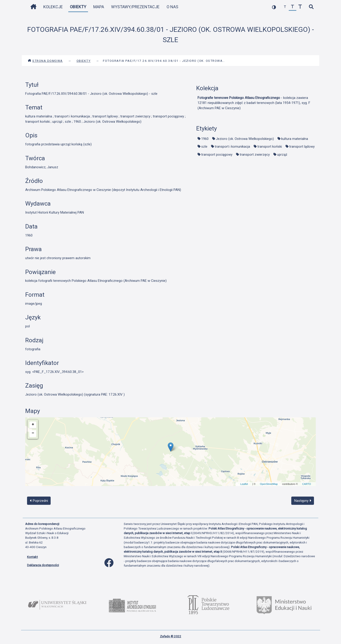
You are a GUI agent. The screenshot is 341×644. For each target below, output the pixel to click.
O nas (172, 7)
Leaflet (244, 484)
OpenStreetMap (269, 484)
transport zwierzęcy (255, 155)
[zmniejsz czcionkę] (285, 7)
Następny (303, 501)
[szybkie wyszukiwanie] (311, 7)
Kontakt (32, 557)
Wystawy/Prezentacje (135, 7)
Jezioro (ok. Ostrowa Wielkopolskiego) (245, 139)
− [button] (33, 433)
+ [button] (33, 424)
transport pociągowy (217, 155)
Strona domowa (45, 61)
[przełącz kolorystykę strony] (274, 7)
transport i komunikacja (232, 147)
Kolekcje (53, 7)
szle (204, 147)
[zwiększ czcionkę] (300, 7)
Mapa (99, 7)
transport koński (270, 147)
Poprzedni (39, 501)
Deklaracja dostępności (43, 565)
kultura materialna (295, 139)
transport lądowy (302, 147)
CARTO (307, 484)
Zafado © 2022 (171, 636)
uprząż (282, 155)
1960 (205, 139)
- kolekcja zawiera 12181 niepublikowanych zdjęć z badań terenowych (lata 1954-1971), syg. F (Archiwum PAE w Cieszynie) (254, 103)
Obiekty (78, 7)
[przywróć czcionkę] (293, 7)
